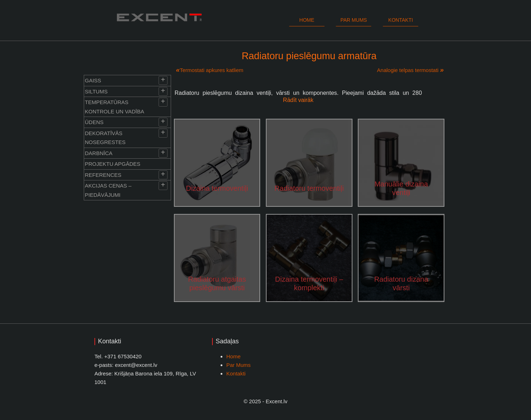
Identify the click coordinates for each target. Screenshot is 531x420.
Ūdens (94, 122)
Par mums (354, 20)
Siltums (96, 91)
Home (307, 20)
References (103, 175)
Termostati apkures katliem (211, 70)
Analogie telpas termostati (408, 70)
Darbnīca (99, 153)
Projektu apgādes (113, 164)
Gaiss (93, 80)
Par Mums (238, 365)
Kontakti (401, 20)
